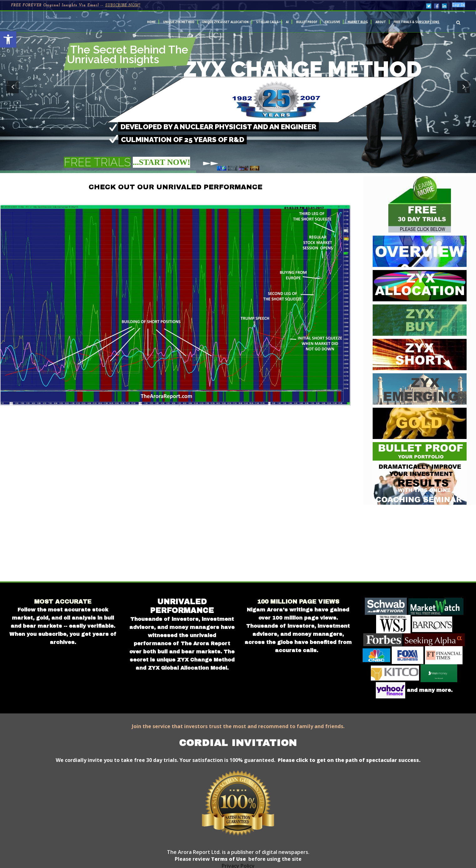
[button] (8, 39)
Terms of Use (228, 859)
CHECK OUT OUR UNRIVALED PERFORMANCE (176, 187)
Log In (459, 5)
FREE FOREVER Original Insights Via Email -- (76, 5)
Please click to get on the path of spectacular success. (349, 760)
